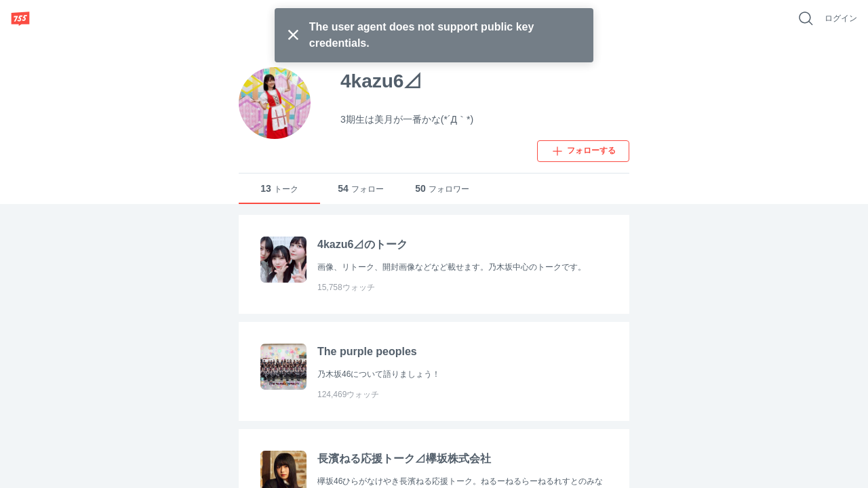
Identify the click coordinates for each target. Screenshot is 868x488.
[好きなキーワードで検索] (806, 18)
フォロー (361, 189)
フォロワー (442, 189)
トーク (279, 189)
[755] (20, 18)
